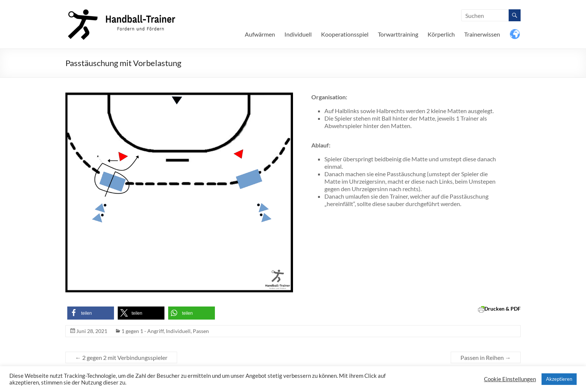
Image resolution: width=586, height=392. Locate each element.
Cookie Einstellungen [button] (510, 379)
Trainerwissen (482, 34)
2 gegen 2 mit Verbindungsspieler (121, 357)
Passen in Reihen (486, 357)
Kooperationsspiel (345, 34)
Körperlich (441, 34)
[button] (91, 313)
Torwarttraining (398, 34)
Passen (201, 331)
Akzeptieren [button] (559, 379)
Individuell (298, 34)
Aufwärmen (260, 34)
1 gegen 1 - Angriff (143, 331)
